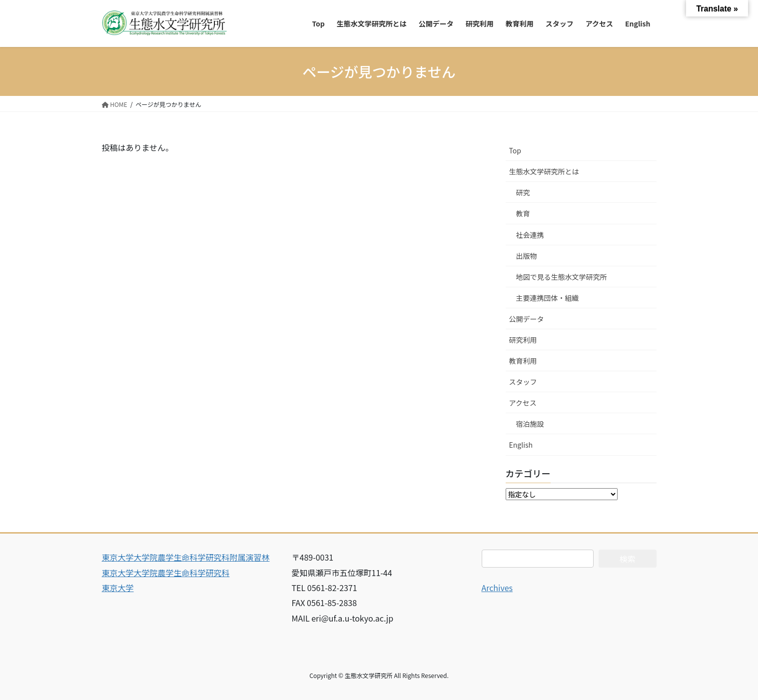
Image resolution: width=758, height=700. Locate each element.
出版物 (527, 256)
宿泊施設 (530, 424)
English (521, 445)
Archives (497, 588)
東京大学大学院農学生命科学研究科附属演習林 (186, 557)
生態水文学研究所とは (544, 171)
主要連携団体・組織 (548, 298)
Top (515, 150)
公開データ (527, 319)
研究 (523, 192)
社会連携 (530, 235)
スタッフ (523, 382)
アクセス (523, 403)
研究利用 (523, 340)
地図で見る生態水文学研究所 (562, 277)
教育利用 (523, 361)
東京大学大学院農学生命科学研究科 (166, 573)
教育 (523, 213)
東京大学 (118, 588)
